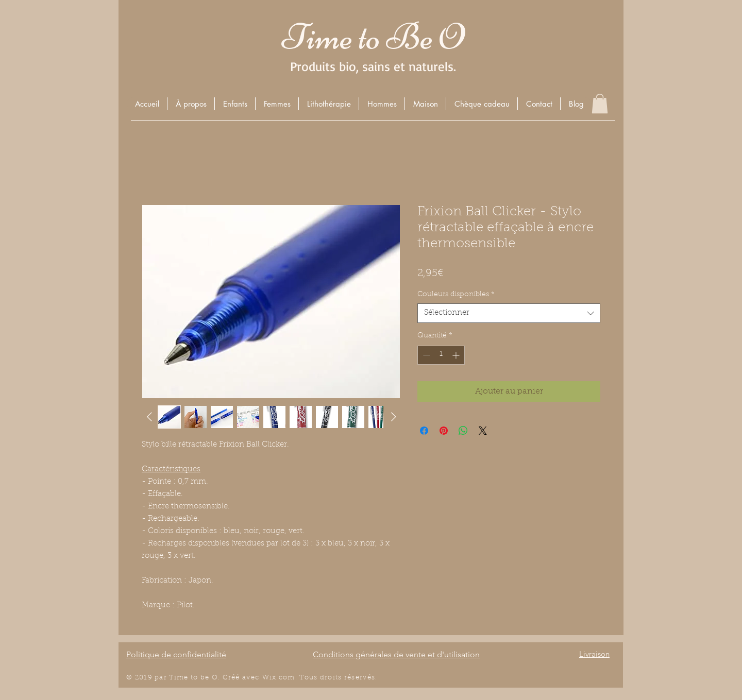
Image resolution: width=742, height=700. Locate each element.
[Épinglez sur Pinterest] (444, 431)
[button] (235, 104)
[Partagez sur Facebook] (424, 431)
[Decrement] (425, 355)
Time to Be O (373, 37)
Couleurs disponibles (456, 295)
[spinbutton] (441, 355)
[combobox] (509, 313)
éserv (357, 678)
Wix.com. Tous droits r (305, 678)
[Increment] (457, 355)
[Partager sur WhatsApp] (463, 431)
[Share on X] (483, 431)
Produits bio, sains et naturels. (373, 66)
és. (373, 678)
